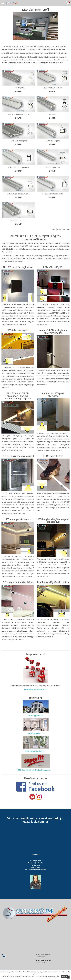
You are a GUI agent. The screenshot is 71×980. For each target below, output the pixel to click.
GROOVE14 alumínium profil (18, 194)
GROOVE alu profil (52, 167)
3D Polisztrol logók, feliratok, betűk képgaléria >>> (35, 770)
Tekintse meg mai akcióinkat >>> (35, 690)
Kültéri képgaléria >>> (35, 716)
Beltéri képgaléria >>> (35, 733)
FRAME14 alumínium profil (18, 167)
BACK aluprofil (18, 88)
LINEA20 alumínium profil (52, 194)
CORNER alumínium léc (52, 88)
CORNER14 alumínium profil (19, 114)
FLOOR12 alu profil (53, 141)
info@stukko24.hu (40, 962)
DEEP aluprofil (53, 114)
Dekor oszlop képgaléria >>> (35, 751)
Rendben (65, 976)
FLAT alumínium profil (19, 141)
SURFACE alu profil (19, 220)
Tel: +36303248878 (40, 957)
